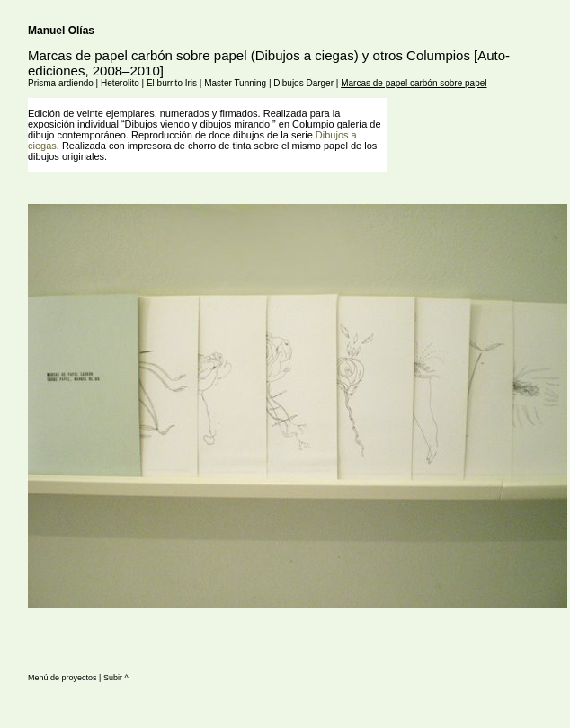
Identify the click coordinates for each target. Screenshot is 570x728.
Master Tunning (235, 83)
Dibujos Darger (303, 83)
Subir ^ (116, 678)
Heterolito (120, 83)
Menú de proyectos (62, 678)
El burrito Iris (172, 83)
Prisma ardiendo (61, 83)
